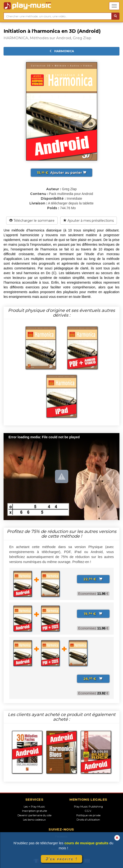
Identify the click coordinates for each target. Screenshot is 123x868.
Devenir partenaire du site (34, 815)
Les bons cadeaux (34, 820)
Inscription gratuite (34, 811)
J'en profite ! (61, 859)
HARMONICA (62, 51)
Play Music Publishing (88, 807)
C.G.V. (88, 811)
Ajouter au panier (61, 173)
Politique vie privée (88, 815)
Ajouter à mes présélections (89, 221)
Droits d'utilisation (88, 820)
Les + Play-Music (34, 807)
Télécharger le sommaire (32, 221)
